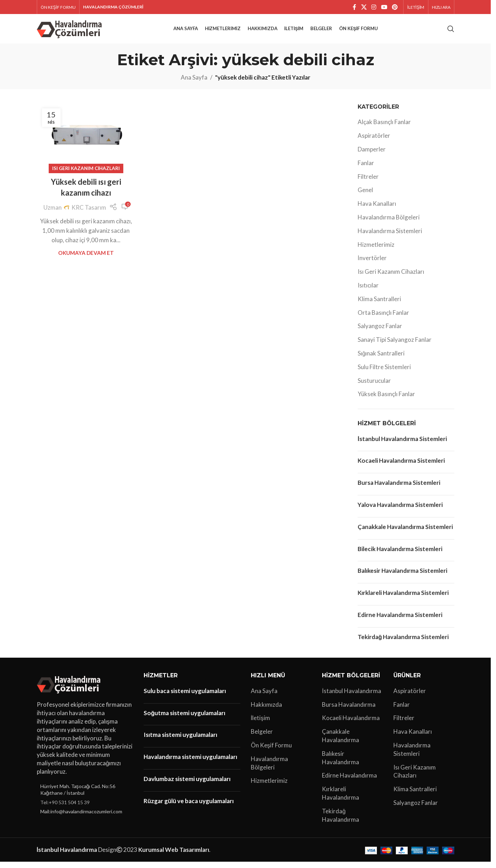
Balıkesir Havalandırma (340, 764)
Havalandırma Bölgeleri (389, 223)
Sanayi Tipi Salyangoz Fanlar (395, 346)
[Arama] (451, 32)
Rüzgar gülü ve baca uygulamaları (189, 807)
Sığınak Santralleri (381, 360)
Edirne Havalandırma (349, 782)
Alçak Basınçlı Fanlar (384, 128)
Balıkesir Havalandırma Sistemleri (402, 577)
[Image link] (70, 690)
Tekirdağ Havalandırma (340, 822)
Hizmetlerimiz (376, 251)
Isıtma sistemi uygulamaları (180, 741)
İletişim (260, 724)
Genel (365, 196)
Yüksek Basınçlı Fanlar (386, 400)
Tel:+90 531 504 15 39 (65, 809)
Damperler (372, 155)
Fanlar (366, 169)
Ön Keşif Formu (271, 751)
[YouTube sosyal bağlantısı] (384, 7)
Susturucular (374, 387)
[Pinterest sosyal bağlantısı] (395, 7)
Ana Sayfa (194, 84)
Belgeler (262, 738)
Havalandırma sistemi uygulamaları (190, 763)
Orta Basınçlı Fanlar (383, 319)
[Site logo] (71, 31)
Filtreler (368, 183)
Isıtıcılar (368, 291)
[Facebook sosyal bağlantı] (354, 7)
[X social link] (364, 7)
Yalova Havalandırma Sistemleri (400, 511)
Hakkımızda (266, 711)
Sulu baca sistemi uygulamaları (185, 697)
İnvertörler (372, 264)
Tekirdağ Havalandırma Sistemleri (403, 643)
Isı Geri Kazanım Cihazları (86, 175)
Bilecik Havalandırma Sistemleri (400, 555)
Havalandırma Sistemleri (390, 237)
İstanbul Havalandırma (352, 697)
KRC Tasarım (89, 214)
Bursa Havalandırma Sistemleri (399, 489)
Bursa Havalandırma (349, 711)
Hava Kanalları (377, 210)
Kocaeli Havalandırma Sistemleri (401, 467)
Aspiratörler (374, 142)
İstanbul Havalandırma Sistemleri (402, 445)
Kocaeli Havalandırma (351, 724)
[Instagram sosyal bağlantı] (374, 7)
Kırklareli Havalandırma (340, 799)
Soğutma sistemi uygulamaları (184, 719)
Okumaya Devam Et (86, 259)
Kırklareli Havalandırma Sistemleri (403, 599)
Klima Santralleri (379, 305)
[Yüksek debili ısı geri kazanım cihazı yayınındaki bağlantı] (86, 142)
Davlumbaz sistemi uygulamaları (187, 785)
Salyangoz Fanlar (380, 332)
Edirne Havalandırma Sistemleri (400, 621)
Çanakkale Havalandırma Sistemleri (405, 533)
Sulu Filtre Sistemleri (384, 373)
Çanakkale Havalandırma (340, 742)
